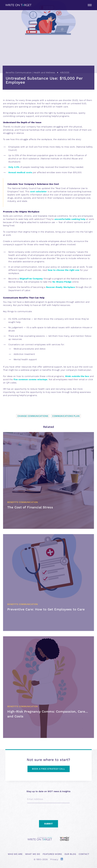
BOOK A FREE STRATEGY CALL (49, 769)
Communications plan (66, 416)
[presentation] (47, 811)
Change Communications (33, 416)
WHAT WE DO (33, 854)
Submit (48, 824)
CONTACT (84, 854)
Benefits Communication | (20, 73)
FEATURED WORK (52, 854)
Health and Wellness (44, 73)
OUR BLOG (70, 854)
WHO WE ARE (15, 854)
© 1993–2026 (41, 859)
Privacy (54, 859)
